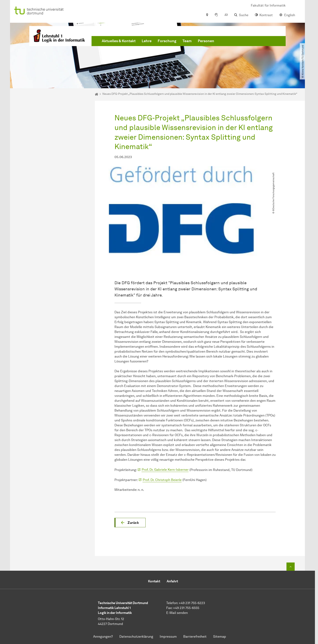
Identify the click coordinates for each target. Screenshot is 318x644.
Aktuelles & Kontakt (119, 41)
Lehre (147, 41)
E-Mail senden (177, 613)
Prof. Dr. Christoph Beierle (162, 480)
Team (187, 41)
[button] (130, 523)
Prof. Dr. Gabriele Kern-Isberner (165, 470)
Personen (206, 41)
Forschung (167, 41)
